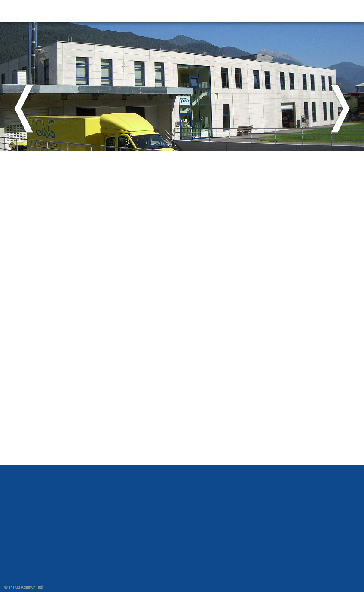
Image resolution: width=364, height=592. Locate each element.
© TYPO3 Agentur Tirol (24, 587)
